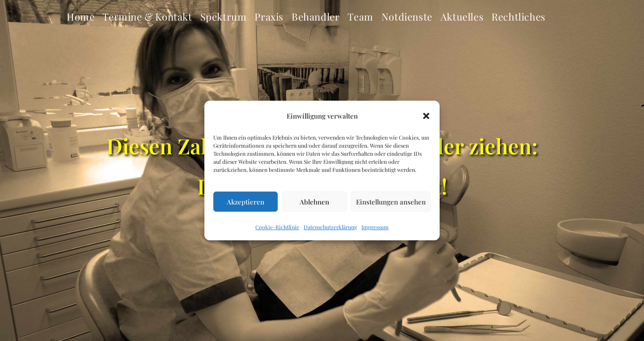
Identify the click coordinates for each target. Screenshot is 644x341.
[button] (426, 116)
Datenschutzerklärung (330, 227)
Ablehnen (314, 202)
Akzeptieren (246, 202)
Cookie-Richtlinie (277, 227)
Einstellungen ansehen (391, 202)
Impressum (375, 227)
